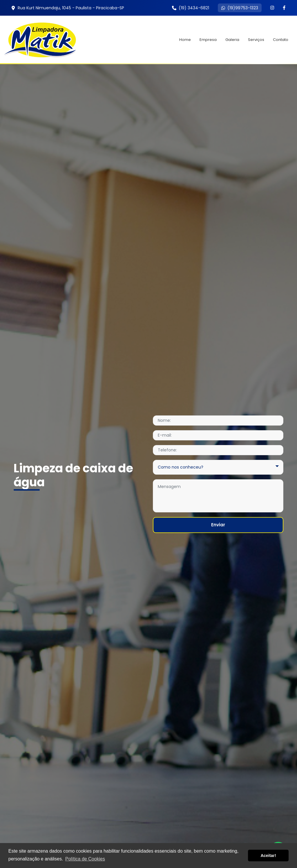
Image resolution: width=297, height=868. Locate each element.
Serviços (256, 40)
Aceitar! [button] (268, 856)
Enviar (218, 525)
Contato (281, 40)
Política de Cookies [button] (85, 859)
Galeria (232, 40)
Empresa (208, 40)
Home (185, 40)
